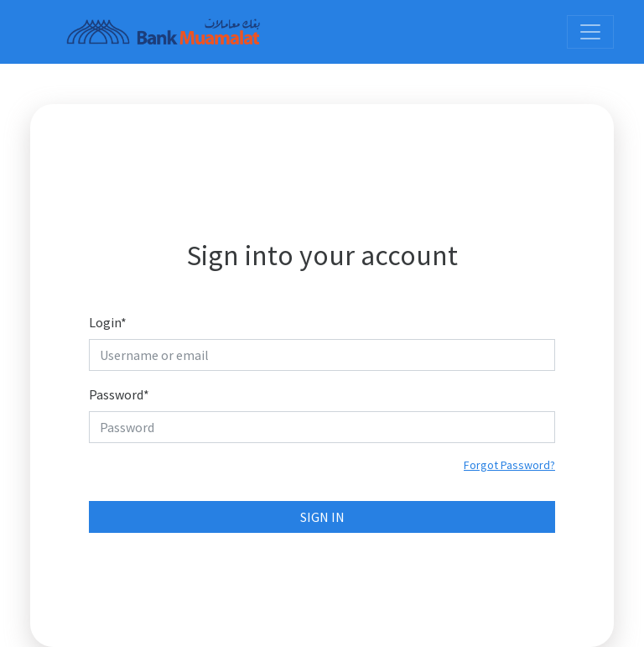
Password (119, 394)
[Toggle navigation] (590, 32)
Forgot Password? (509, 465)
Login (108, 322)
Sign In (322, 517)
